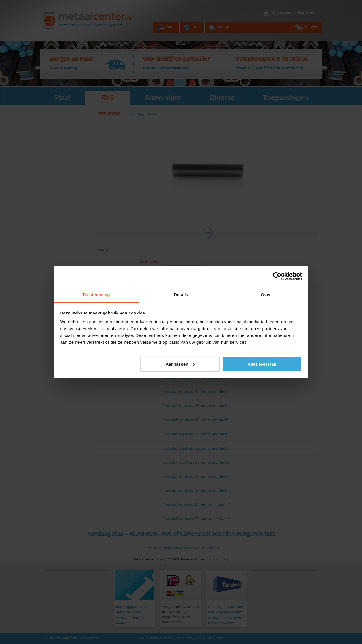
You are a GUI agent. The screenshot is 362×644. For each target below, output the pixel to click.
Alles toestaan (262, 364)
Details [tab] (181, 294)
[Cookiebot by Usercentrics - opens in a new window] (277, 276)
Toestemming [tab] (96, 294)
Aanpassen (180, 364)
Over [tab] (266, 294)
